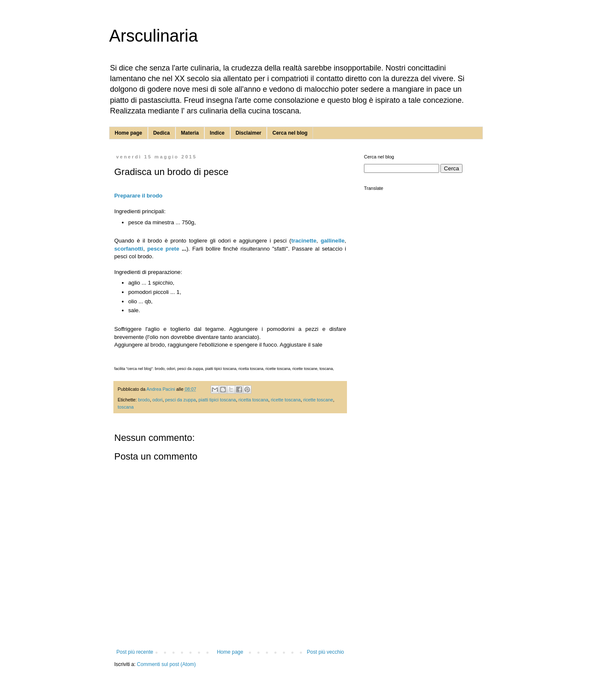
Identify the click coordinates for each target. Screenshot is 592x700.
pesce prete (163, 249)
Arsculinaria (154, 36)
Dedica (162, 133)
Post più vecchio (326, 652)
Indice (217, 133)
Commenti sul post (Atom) (166, 664)
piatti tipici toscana (217, 400)
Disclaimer (249, 133)
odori (158, 400)
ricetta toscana (254, 400)
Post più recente (135, 652)
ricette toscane (318, 400)
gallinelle (333, 241)
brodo (144, 400)
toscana (126, 407)
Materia (190, 133)
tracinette (304, 241)
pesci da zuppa (181, 400)
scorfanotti (129, 249)
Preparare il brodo (138, 196)
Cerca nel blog (290, 133)
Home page (128, 133)
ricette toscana (286, 400)
